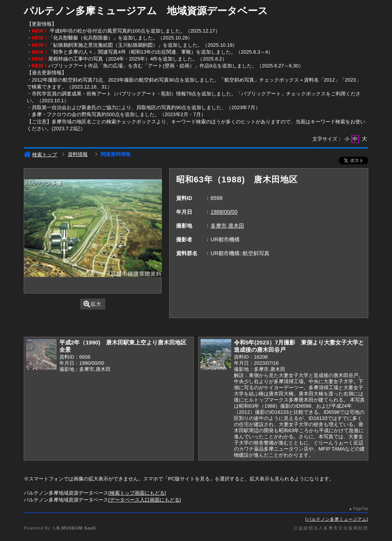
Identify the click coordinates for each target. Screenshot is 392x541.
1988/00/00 (224, 212)
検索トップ (40, 155)
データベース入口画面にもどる (145, 500)
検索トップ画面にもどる (137, 493)
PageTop (361, 509)
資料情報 (78, 154)
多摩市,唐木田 (227, 226)
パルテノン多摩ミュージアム (337, 519)
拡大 (92, 304)
